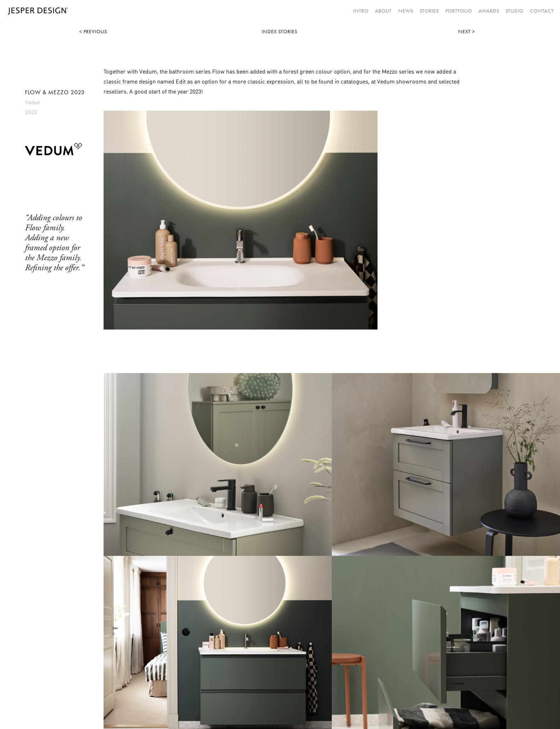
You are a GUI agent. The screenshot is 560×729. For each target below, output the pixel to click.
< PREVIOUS (93, 32)
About (383, 11)
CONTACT (542, 11)
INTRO (361, 11)
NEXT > (467, 32)
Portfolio (459, 11)
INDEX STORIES (280, 32)
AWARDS (489, 11)
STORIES (429, 11)
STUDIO (515, 11)
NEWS (406, 11)
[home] (36, 11)
